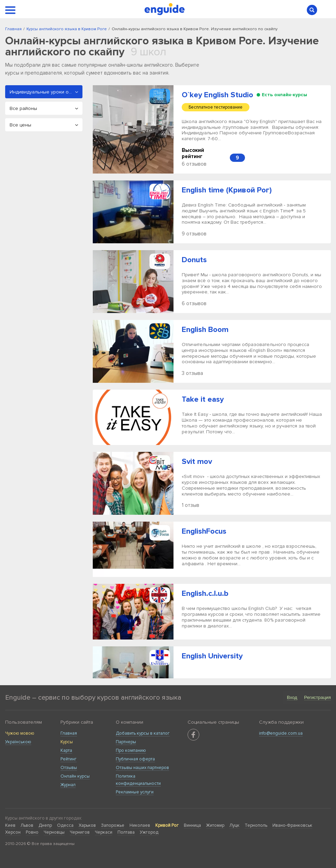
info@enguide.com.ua (281, 733)
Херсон (13, 832)
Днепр (45, 825)
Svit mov (197, 462)
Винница (192, 825)
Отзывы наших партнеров (142, 768)
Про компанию (131, 750)
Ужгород (149, 832)
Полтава (126, 832)
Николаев (140, 825)
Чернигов (80, 832)
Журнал (68, 785)
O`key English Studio (217, 95)
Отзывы (69, 768)
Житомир (215, 825)
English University (212, 656)
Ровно (32, 832)
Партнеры (126, 742)
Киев (10, 825)
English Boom (205, 330)
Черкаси (104, 832)
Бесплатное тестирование (216, 107)
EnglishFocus (204, 531)
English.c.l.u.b (205, 594)
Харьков (87, 825)
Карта (66, 750)
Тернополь (256, 825)
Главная (69, 733)
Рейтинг (69, 759)
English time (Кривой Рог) (227, 190)
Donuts (194, 260)
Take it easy (203, 399)
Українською (18, 742)
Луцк (234, 825)
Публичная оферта (135, 759)
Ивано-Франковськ (292, 825)
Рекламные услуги (135, 792)
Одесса (65, 825)
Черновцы (54, 832)
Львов (27, 825)
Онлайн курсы (75, 776)
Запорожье (113, 825)
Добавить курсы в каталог (143, 733)
